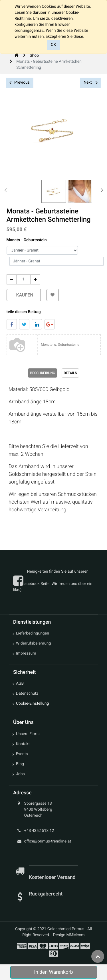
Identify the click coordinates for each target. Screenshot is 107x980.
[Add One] (35, 279)
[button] (53, 295)
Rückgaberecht (46, 894)
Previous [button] (20, 83)
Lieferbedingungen (33, 633)
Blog (20, 764)
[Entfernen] (12, 279)
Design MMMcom (69, 935)
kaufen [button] (24, 295)
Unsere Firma (28, 734)
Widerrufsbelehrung (33, 643)
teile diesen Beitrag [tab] (24, 312)
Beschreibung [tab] (43, 373)
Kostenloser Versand (53, 877)
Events (22, 754)
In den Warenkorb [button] (53, 972)
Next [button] (91, 83)
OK (53, 45)
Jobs (20, 774)
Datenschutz (27, 694)
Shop (34, 56)
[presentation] (6, 190)
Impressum (26, 653)
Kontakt (23, 744)
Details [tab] (70, 373)
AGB (20, 684)
